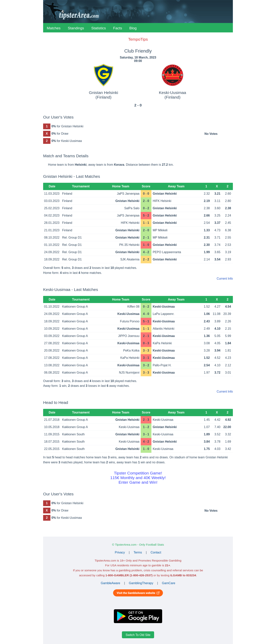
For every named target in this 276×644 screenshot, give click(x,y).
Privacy (120, 552)
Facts (117, 28)
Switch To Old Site (138, 635)
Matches (54, 28)
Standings (76, 28)
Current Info (225, 279)
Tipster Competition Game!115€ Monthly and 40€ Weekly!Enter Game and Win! (138, 478)
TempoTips (138, 39)
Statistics (99, 28)
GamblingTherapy (141, 583)
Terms (138, 552)
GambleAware (110, 583)
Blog (133, 28)
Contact (156, 552)
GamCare (169, 583)
